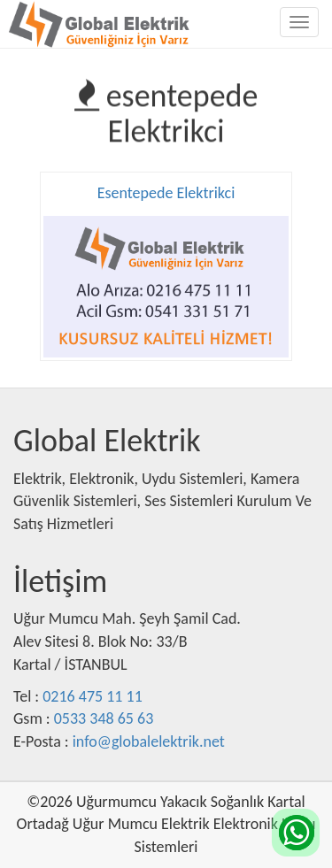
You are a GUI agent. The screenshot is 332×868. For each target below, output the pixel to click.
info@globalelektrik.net (149, 741)
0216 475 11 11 (93, 696)
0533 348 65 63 (104, 718)
